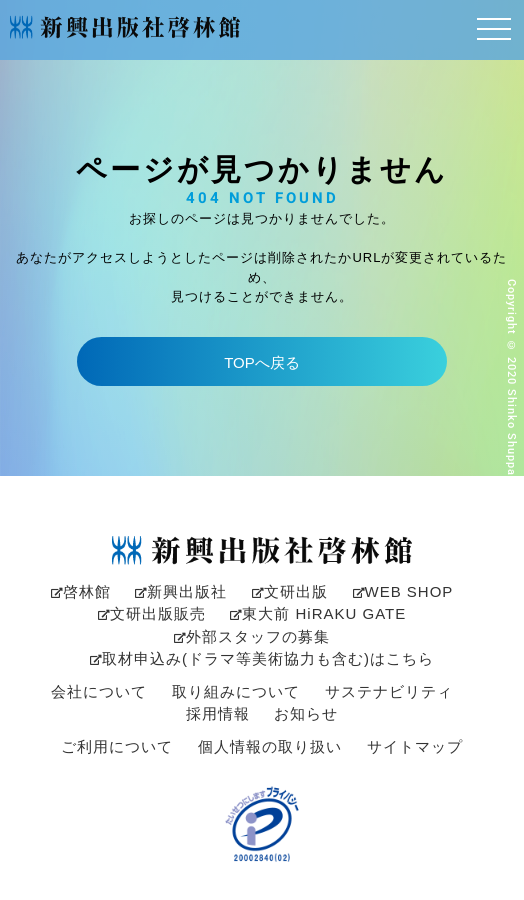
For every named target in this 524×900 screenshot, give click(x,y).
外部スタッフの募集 (252, 636)
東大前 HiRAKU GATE (318, 613)
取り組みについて (236, 691)
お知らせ (306, 713)
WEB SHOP (403, 591)
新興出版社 (181, 591)
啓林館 (81, 591)
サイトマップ (415, 746)
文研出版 (290, 591)
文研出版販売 (152, 613)
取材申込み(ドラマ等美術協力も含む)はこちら (262, 658)
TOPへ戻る (262, 362)
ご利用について (117, 746)
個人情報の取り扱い (270, 746)
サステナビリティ (389, 691)
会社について (99, 691)
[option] (262, 450)
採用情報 (218, 713)
